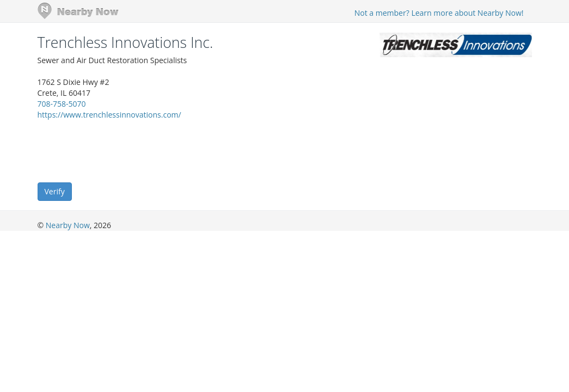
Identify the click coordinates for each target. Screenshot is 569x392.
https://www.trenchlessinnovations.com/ (109, 115)
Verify (55, 191)
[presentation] (120, 150)
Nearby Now (68, 225)
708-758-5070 (62, 104)
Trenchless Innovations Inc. (126, 42)
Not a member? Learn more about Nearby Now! (439, 13)
